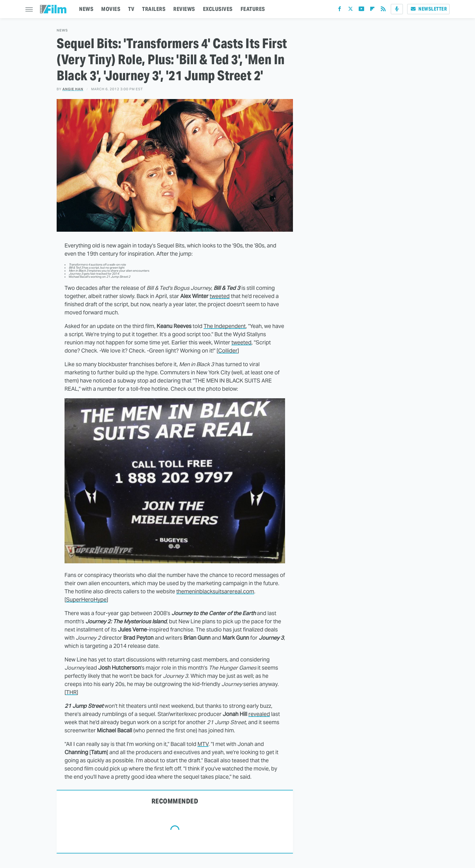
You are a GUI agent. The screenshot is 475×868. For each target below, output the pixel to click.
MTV (203, 744)
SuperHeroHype (86, 600)
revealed (259, 714)
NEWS (86, 9)
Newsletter (428, 9)
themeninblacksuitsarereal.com (215, 591)
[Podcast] (397, 9)
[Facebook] (340, 10)
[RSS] (383, 10)
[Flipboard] (372, 10)
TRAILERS (154, 9)
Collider (228, 351)
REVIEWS (184, 9)
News (62, 30)
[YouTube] (361, 10)
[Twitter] (350, 10)
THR (71, 692)
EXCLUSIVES (218, 9)
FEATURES (253, 9)
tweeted (220, 296)
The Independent (225, 326)
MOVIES (111, 9)
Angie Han (73, 89)
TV (131, 9)
